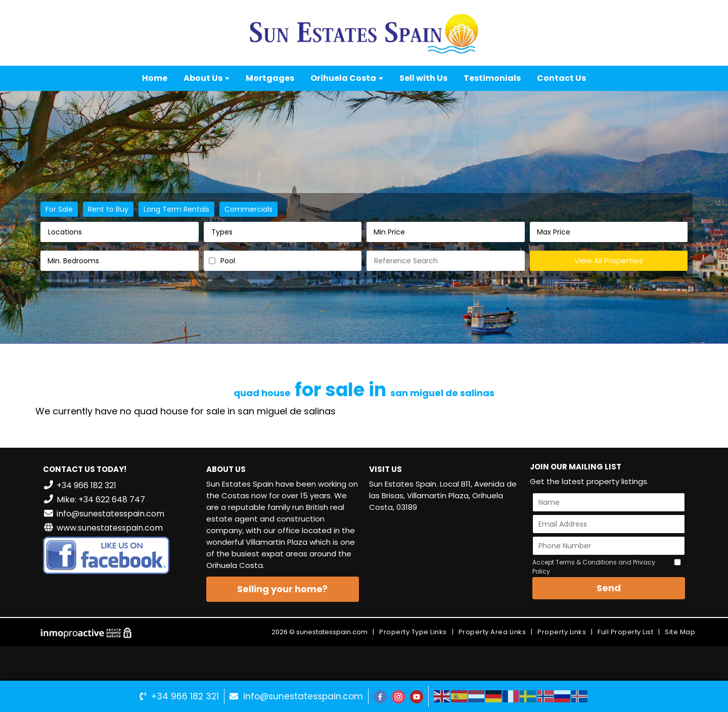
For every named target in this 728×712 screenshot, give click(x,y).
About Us (207, 78)
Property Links (562, 632)
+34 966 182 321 (185, 696)
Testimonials (492, 78)
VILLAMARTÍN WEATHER (446, 558)
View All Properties (609, 260)
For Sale (59, 209)
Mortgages (270, 78)
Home (155, 78)
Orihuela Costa (347, 78)
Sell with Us (423, 78)
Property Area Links (492, 632)
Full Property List (625, 632)
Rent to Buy (108, 209)
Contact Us (561, 78)
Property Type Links (413, 632)
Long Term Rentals (176, 209)
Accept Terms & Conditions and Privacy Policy (594, 567)
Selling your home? (282, 589)
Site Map (680, 632)
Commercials (248, 209)
